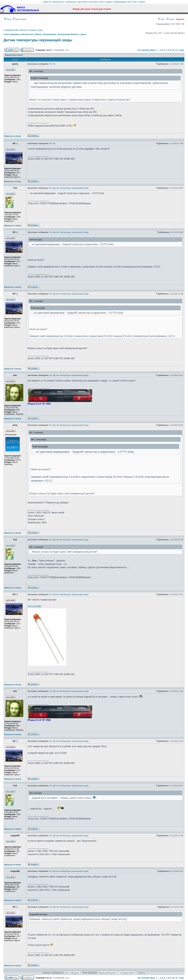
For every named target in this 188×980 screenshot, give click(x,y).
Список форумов (11, 34)
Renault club (27, 34)
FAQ (161, 19)
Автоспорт (83, 2)
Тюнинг (142, 2)
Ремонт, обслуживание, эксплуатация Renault (56, 34)
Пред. (152, 50)
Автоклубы (71, 2)
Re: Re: (53, 64)
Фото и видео (106, 2)
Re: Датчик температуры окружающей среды (69, 188)
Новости (47, 2)
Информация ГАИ (122, 2)
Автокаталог (58, 2)
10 (173, 50)
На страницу (143, 50)
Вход (8, 19)
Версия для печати (14, 55)
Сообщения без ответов (15, 30)
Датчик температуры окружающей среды (38, 40)
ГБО (135, 2)
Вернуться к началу (13, 136)
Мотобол (94, 2)
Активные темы (35, 30)
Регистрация (20, 19)
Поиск (171, 19)
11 (177, 50)
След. (181, 50)
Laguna (83, 34)
